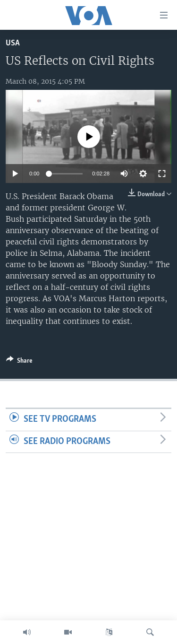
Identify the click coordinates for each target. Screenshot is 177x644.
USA (13, 43)
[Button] (19, 362)
